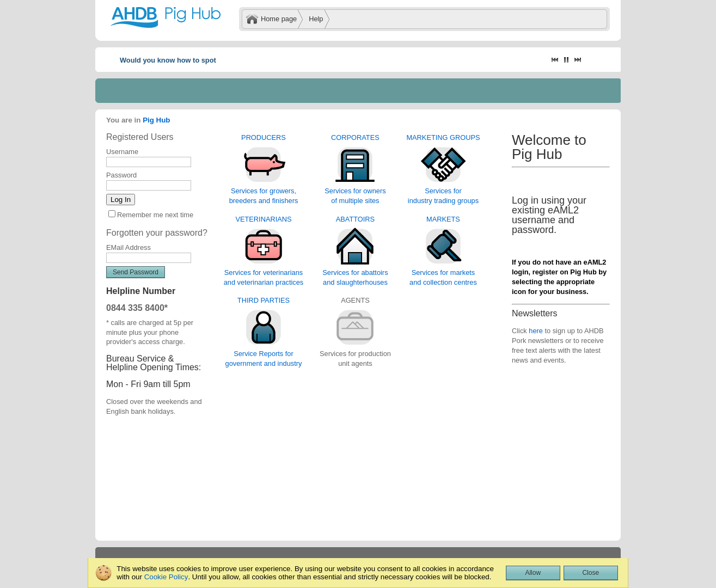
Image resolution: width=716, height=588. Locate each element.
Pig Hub (156, 120)
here (536, 331)
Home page (279, 19)
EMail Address (128, 247)
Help (316, 19)
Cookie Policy (166, 577)
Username (122, 152)
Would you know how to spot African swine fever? (203, 60)
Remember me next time (155, 215)
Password (121, 175)
